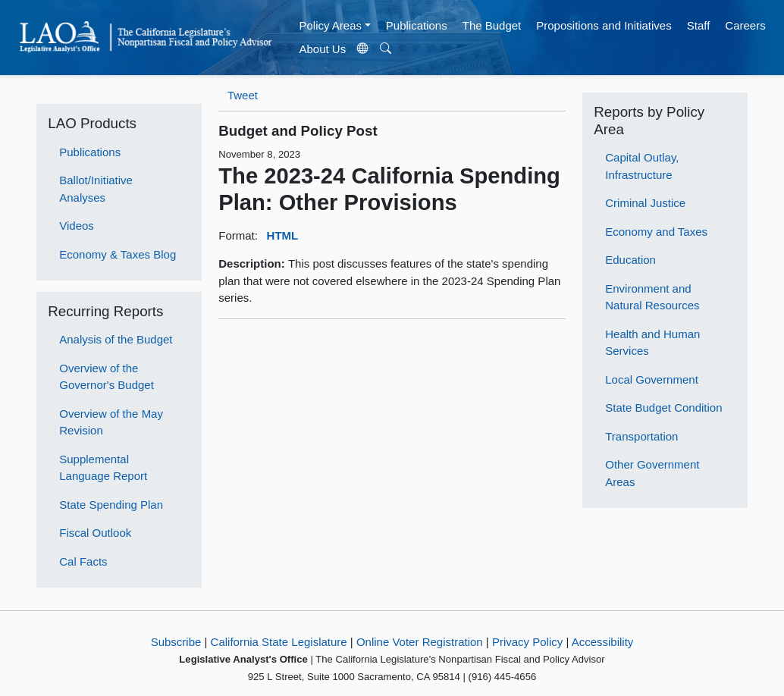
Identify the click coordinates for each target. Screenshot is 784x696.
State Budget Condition (663, 408)
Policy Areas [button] (330, 25)
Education (630, 260)
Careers (745, 25)
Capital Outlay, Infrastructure (642, 166)
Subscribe (176, 642)
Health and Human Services (652, 343)
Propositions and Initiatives (604, 25)
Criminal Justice (645, 203)
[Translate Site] (363, 49)
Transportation (641, 436)
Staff (699, 25)
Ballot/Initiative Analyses (96, 189)
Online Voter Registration (420, 642)
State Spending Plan (111, 505)
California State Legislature (279, 642)
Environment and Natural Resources (652, 297)
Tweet (243, 95)
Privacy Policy (527, 642)
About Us (322, 49)
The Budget (492, 25)
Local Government (652, 379)
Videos (77, 226)
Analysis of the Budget (116, 339)
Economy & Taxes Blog (118, 254)
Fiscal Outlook (95, 533)
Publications (417, 25)
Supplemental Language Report (103, 468)
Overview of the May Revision (111, 422)
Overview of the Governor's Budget (107, 377)
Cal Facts (83, 561)
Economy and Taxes (656, 232)
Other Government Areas (652, 473)
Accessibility (603, 642)
